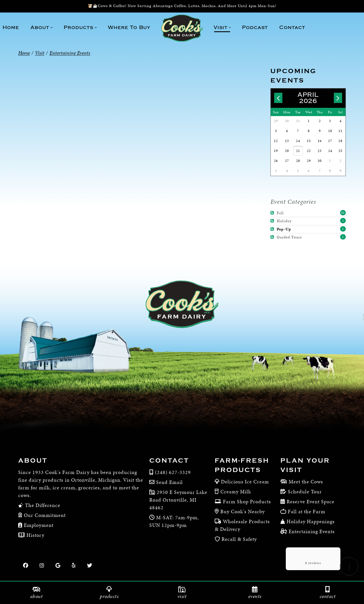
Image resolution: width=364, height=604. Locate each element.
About (33, 461)
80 (343, 213)
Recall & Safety (239, 539)
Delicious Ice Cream (245, 482)
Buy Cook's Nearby (243, 511)
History (35, 535)
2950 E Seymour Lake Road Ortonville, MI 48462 (178, 500)
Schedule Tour (305, 491)
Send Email (169, 482)
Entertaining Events (312, 531)
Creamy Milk (236, 491)
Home (24, 53)
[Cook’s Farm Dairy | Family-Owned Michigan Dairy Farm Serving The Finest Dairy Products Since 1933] (182, 28)
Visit (182, 593)
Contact (169, 461)
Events (255, 593)
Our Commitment (44, 515)
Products (109, 593)
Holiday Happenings (311, 521)
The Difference (42, 505)
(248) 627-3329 (173, 472)
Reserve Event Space (311, 501)
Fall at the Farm (307, 511)
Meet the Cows (306, 482)
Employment (38, 525)
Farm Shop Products (247, 501)
